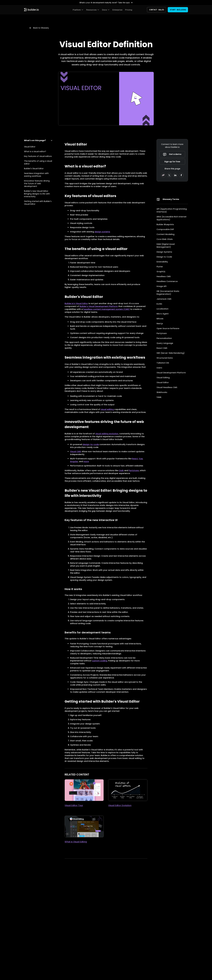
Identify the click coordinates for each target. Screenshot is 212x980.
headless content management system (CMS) (106, 309)
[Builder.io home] (32, 10)
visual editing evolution (107, 434)
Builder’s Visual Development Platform (99, 306)
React (135, 459)
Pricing (129, 10)
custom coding (100, 661)
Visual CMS (75, 452)
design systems (102, 232)
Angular (74, 461)
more (86, 461)
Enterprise (117, 10)
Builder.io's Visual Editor (76, 303)
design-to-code (91, 444)
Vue (141, 459)
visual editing (107, 409)
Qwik (121, 470)
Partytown (134, 470)
